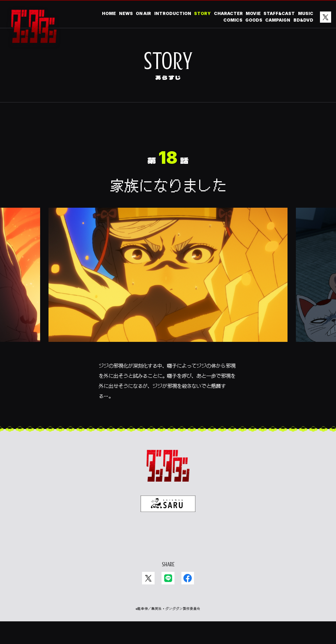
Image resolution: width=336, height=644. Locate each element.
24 (27, 127)
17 (158, 127)
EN (174, 557)
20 (102, 127)
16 (177, 127)
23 (46, 127)
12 (252, 127)
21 (83, 127)
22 (64, 127)
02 (215, 138)
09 (308, 127)
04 (177, 138)
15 (196, 127)
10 (289, 127)
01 (233, 138)
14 (214, 127)
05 (159, 138)
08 (102, 138)
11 (270, 127)
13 (233, 127)
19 (120, 127)
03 (196, 138)
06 (140, 138)
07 (121, 138)
